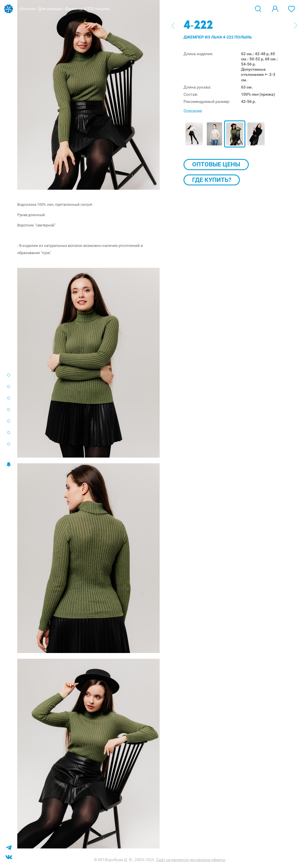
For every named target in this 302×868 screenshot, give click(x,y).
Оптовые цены (216, 164)
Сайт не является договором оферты (191, 860)
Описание (193, 111)
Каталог (28, 9)
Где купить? (212, 180)
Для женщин (50, 9)
